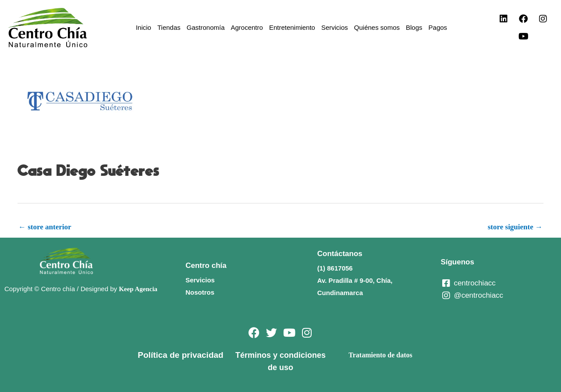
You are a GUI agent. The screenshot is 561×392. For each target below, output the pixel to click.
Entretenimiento (292, 27)
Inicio (144, 27)
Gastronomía (206, 27)
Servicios (335, 27)
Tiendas (169, 27)
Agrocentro (247, 27)
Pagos (438, 27)
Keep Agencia (138, 289)
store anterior (45, 227)
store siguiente (515, 227)
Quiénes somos (377, 27)
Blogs (414, 27)
